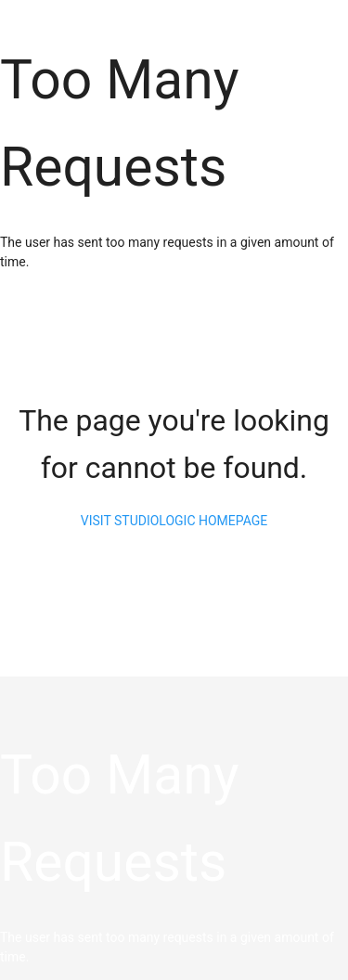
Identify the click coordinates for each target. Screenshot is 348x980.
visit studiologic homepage (174, 521)
